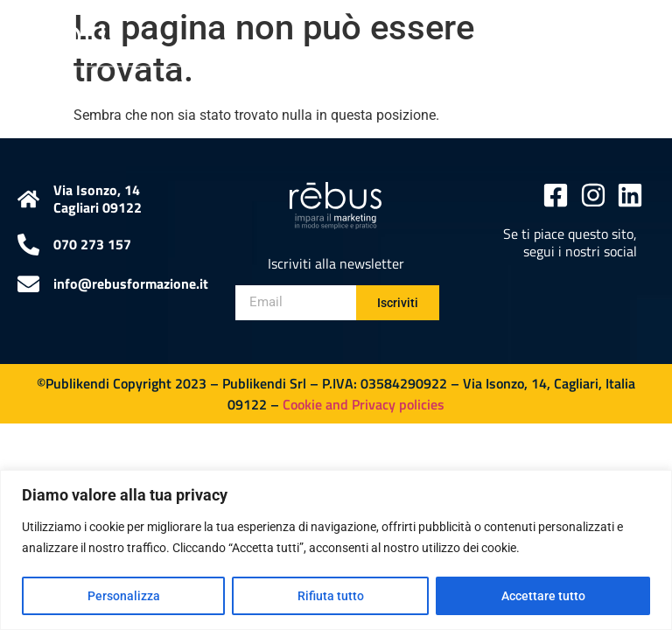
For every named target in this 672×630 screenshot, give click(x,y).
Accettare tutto (543, 596)
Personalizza (124, 596)
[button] (640, 33)
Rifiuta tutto (331, 596)
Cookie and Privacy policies (364, 404)
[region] (336, 550)
